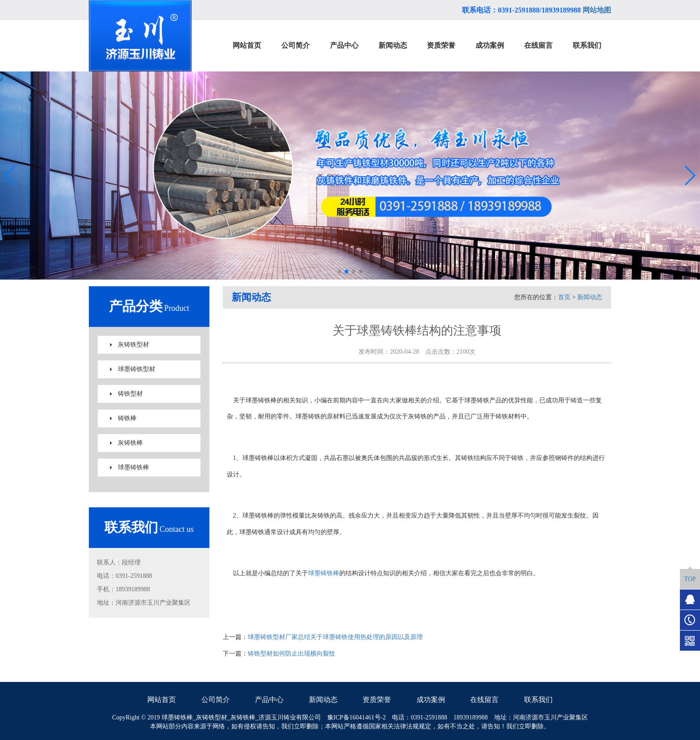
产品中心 (269, 700)
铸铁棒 (127, 418)
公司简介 (216, 700)
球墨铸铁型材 (137, 369)
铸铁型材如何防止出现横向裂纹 (292, 654)
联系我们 (538, 700)
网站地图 (597, 10)
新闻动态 (590, 297)
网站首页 (162, 700)
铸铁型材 (130, 394)
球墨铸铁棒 (133, 467)
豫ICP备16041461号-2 (356, 717)
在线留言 (484, 700)
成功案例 (431, 700)
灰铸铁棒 (130, 443)
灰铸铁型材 (133, 345)
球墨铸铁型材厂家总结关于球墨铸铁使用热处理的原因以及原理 (335, 637)
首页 (564, 297)
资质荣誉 (377, 700)
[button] (339, 272)
